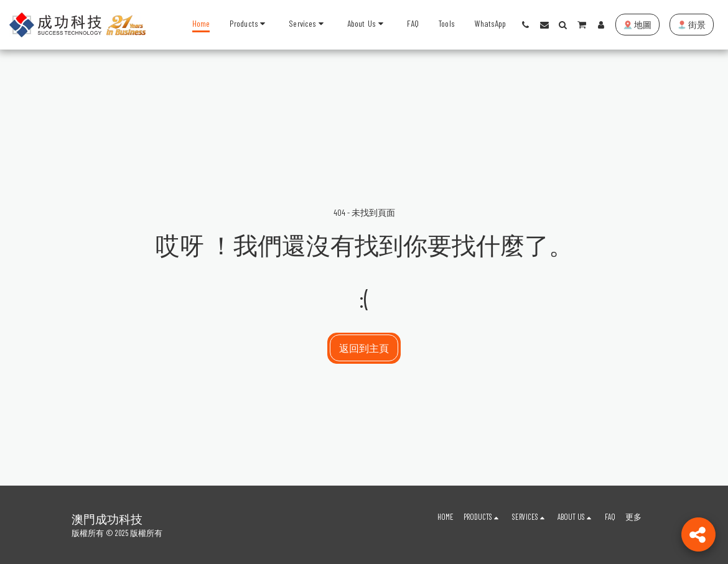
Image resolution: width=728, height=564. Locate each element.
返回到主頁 (364, 348)
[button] (308, 25)
